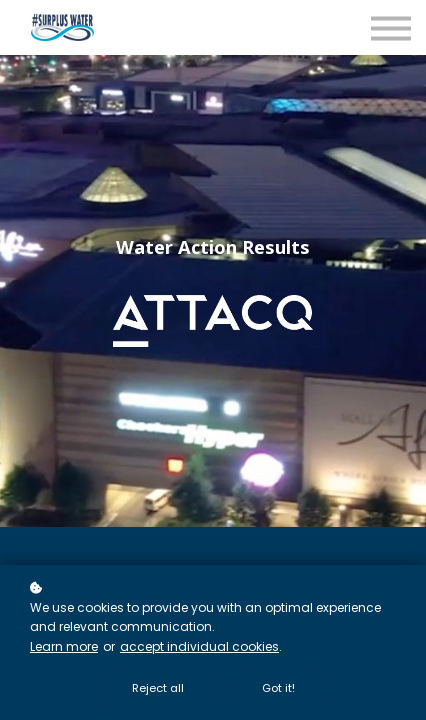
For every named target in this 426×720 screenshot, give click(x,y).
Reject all (158, 688)
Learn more (64, 646)
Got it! (278, 688)
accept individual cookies (199, 646)
